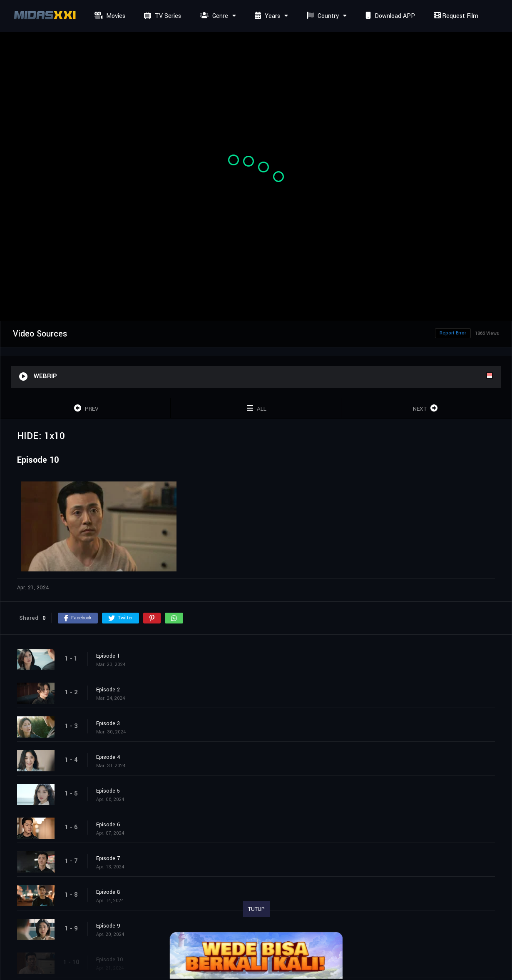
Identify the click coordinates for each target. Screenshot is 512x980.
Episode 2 (108, 690)
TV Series (162, 16)
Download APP (389, 16)
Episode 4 (108, 757)
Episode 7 (108, 858)
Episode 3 (108, 723)
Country (322, 16)
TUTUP (256, 909)
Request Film (455, 16)
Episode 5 (108, 791)
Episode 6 (108, 825)
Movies (109, 16)
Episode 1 (108, 656)
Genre (213, 16)
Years (266, 16)
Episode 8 (108, 892)
